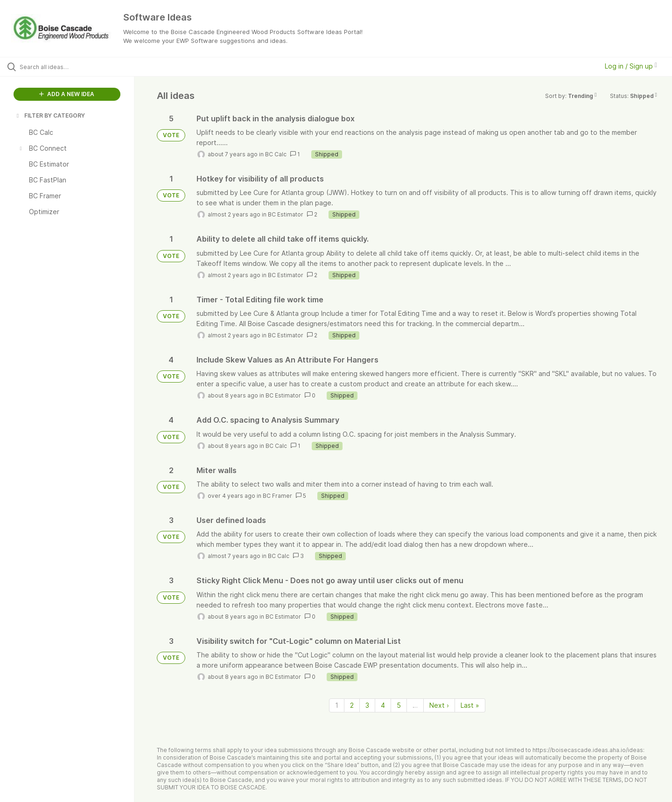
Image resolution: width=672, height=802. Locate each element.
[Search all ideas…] (79, 67)
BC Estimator (286, 214)
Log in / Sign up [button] (631, 66)
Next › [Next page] (439, 705)
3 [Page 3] (367, 705)
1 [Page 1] (337, 705)
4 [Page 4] (383, 705)
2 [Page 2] (352, 705)
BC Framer (277, 496)
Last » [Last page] (470, 705)
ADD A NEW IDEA (67, 94)
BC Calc (276, 154)
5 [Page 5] (399, 705)
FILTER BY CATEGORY (50, 115)
